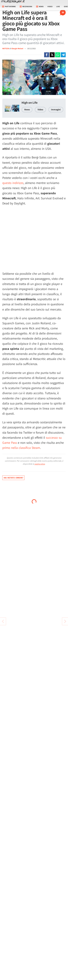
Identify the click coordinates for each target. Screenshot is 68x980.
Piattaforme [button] (9, 6)
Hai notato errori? (13, 478)
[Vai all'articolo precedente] (65, 621)
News (27, 110)
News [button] (40, 6)
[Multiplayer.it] (13, 1)
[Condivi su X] (52, 55)
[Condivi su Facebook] (47, 55)
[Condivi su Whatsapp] (58, 55)
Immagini (56, 110)
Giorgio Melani (17, 48)
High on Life (30, 103)
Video (50, 6)
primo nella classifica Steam (21, 448)
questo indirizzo (13, 183)
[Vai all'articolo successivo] (3, 621)
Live (58, 6)
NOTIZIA (6, 48)
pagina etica (40, 464)
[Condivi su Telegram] (63, 55)
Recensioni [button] (26, 6)
